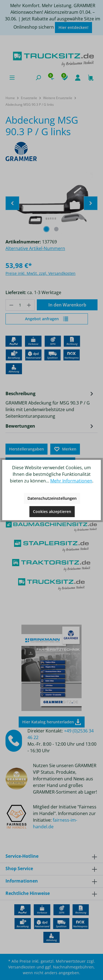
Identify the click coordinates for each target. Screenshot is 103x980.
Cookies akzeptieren (52, 511)
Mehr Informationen (71, 481)
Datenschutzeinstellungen (52, 498)
